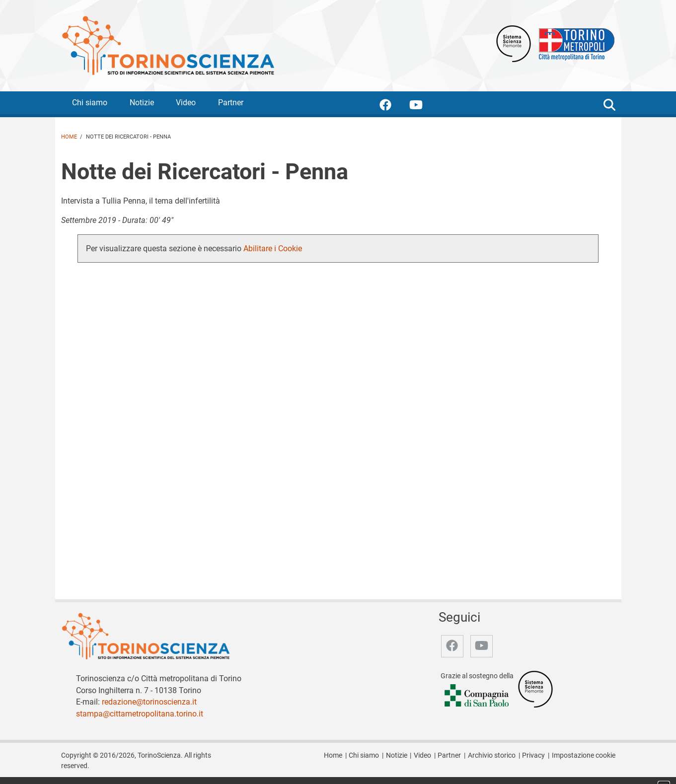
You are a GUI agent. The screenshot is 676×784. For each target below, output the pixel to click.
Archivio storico (492, 755)
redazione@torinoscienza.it (149, 702)
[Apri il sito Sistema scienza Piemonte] (514, 43)
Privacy (533, 755)
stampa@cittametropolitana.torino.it (140, 714)
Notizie (142, 103)
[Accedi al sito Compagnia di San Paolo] (477, 696)
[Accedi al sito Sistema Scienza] (535, 688)
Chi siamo (90, 103)
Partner (231, 103)
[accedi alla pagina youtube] (424, 107)
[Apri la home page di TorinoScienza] (168, 45)
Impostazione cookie (584, 755)
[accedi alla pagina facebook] (393, 107)
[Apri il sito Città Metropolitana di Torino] (574, 43)
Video (186, 103)
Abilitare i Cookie (273, 249)
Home (69, 137)
